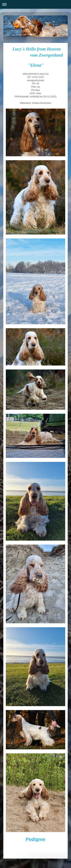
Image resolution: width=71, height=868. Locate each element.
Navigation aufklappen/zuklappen (35, 4)
